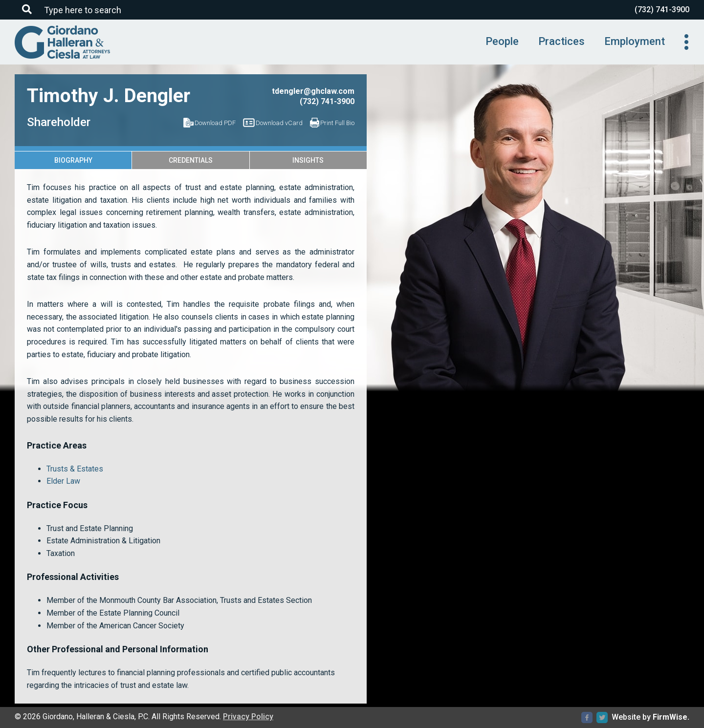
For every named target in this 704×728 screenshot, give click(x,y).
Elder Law (63, 481)
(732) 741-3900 (662, 10)
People (502, 41)
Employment (635, 41)
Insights (308, 160)
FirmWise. (671, 717)
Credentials (191, 160)
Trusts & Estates (75, 469)
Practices (561, 41)
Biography (73, 160)
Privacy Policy (248, 717)
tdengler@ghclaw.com (313, 91)
